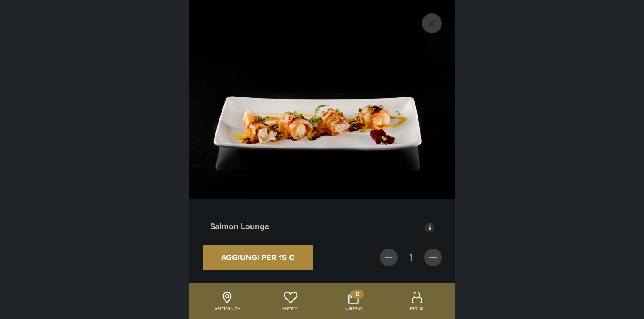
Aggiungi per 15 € (258, 257)
